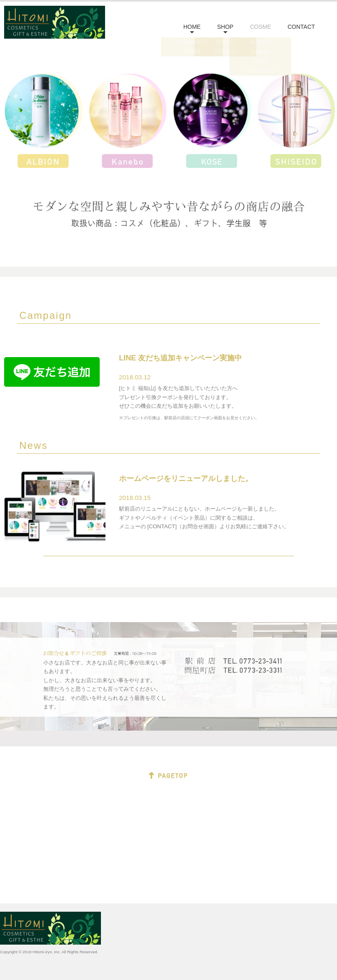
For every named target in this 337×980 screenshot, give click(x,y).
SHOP (225, 27)
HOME (192, 27)
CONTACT (301, 27)
